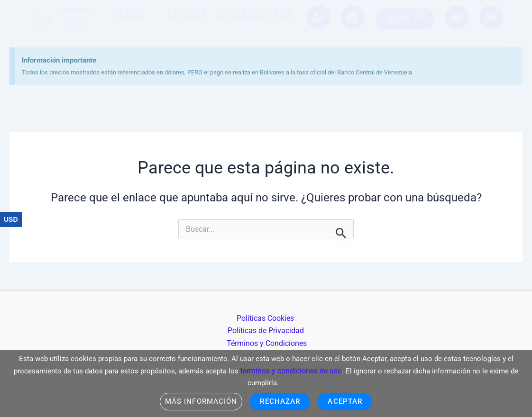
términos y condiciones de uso (292, 369)
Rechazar (281, 401)
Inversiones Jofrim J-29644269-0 (76, 19)
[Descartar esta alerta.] (496, 30)
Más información (198, 401)
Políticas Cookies (222, 329)
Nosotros (266, 14)
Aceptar (349, 401)
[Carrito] (405, 19)
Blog (229, 14)
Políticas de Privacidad (297, 329)
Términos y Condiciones (268, 341)
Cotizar (187, 14)
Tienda (128, 14)
